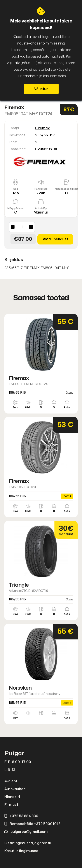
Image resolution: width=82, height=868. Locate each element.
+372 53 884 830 (21, 816)
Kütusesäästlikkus (66, 189)
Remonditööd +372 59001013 (32, 824)
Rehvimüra (41, 189)
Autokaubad (15, 789)
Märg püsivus (16, 208)
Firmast (11, 805)
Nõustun (41, 89)
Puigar (14, 753)
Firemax (42, 128)
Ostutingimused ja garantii (28, 843)
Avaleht (11, 781)
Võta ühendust (55, 239)
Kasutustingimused (21, 851)
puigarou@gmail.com (26, 832)
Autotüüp (41, 208)
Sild (16, 189)
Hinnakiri (12, 797)
